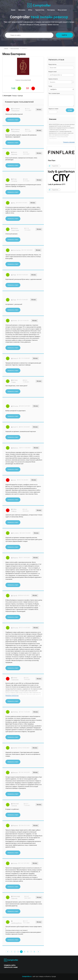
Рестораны (51, 10)
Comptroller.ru (27, 976)
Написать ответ (13, 120)
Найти (64, 35)
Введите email (52, 72)
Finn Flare (61, 157)
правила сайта (10, 965)
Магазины (22, 10)
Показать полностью (12, 696)
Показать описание (69, 142)
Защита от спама (53, 109)
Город (50, 86)
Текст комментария (54, 93)
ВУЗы (30, 10)
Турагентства (40, 10)
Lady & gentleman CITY (61, 181)
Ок (70, 110)
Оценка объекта (53, 79)
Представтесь (52, 64)
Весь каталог (62, 10)
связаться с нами (11, 967)
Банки (13, 10)
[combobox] (61, 82)
